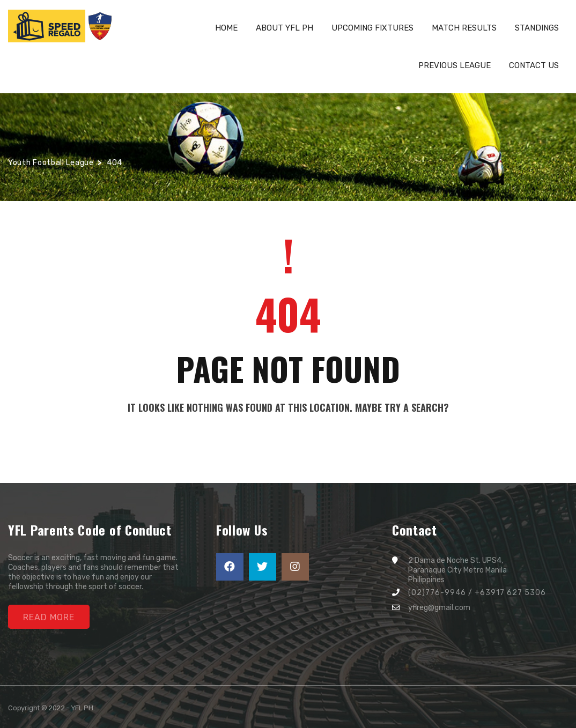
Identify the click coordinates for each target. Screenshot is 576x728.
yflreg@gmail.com (439, 608)
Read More (49, 617)
